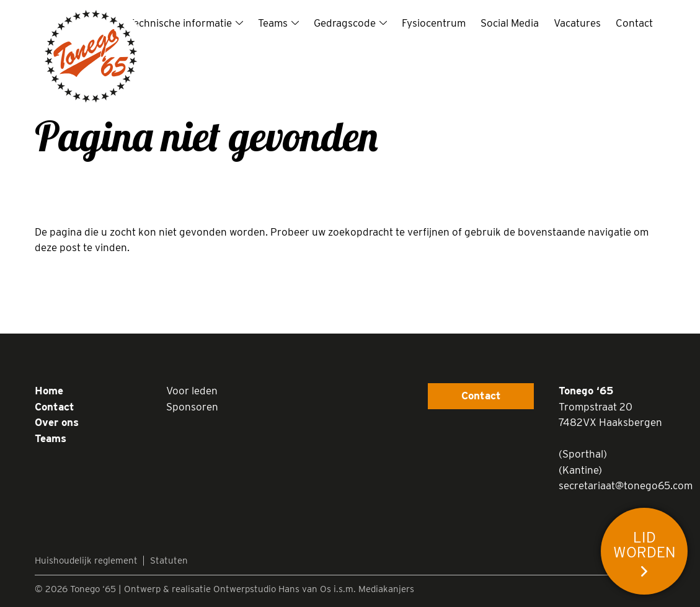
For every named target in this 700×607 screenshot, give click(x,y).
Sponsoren (192, 407)
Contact (634, 23)
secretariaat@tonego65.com (626, 485)
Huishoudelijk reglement (86, 560)
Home (49, 391)
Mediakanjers (386, 589)
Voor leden (192, 391)
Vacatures (577, 23)
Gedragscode (345, 23)
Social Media (510, 23)
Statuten (169, 560)
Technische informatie (180, 23)
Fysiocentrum (434, 23)
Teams (273, 23)
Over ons (57, 422)
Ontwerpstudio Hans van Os (272, 589)
